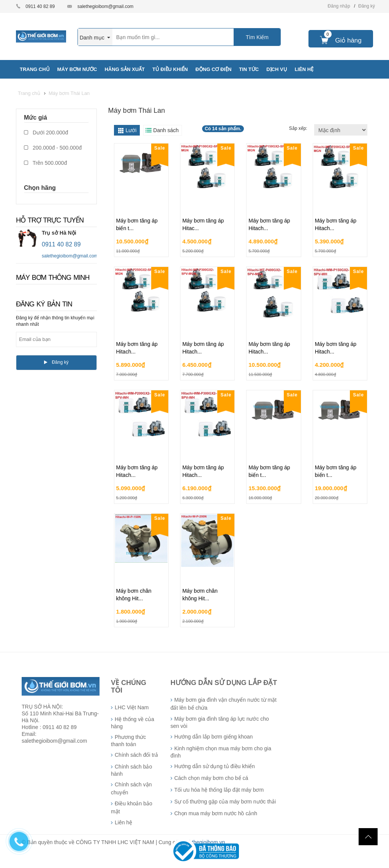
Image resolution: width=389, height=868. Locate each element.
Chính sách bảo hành (131, 770)
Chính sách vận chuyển (131, 788)
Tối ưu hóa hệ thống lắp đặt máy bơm (219, 790)
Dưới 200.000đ (46, 133)
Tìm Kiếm (257, 37)
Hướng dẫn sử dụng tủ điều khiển (215, 766)
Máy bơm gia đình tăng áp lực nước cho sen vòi (220, 722)
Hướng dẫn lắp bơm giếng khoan (214, 737)
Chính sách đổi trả (136, 755)
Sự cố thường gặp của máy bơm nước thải (225, 802)
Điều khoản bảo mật (132, 807)
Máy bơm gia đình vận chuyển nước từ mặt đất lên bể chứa (224, 704)
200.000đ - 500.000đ (53, 148)
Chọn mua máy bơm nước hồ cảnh (216, 813)
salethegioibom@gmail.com (106, 6)
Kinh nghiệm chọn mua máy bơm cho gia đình (221, 752)
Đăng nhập (339, 6)
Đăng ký (367, 6)
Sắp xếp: (299, 128)
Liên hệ (123, 822)
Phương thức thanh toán (128, 741)
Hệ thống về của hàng (133, 723)
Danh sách (166, 130)
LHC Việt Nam (132, 707)
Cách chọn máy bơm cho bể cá (211, 778)
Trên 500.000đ (45, 163)
